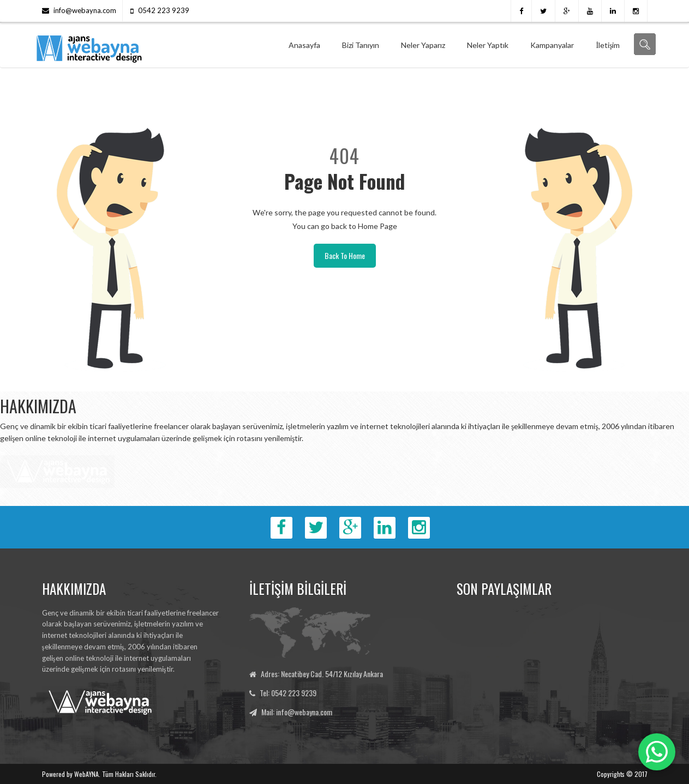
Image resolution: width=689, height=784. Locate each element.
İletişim (608, 45)
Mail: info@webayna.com (297, 712)
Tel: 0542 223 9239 (288, 693)
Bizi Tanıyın (361, 45)
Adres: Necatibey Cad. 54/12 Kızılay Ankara (322, 674)
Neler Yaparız (423, 45)
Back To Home (345, 255)
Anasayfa (304, 45)
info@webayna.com (85, 10)
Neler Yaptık (488, 45)
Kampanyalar (552, 45)
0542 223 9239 (164, 10)
